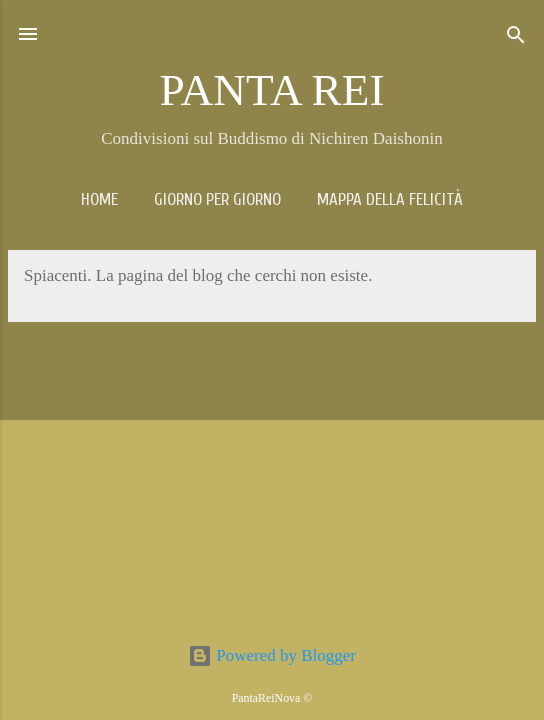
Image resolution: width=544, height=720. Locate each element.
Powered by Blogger (272, 655)
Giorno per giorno (217, 199)
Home (99, 199)
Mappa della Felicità (390, 199)
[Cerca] (516, 36)
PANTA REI (271, 90)
